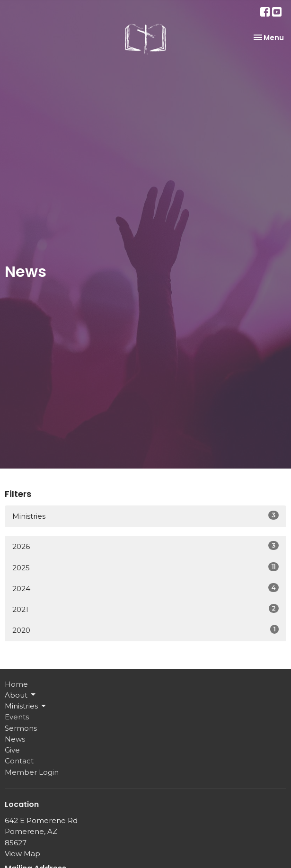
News (15, 739)
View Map (22, 854)
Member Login (32, 772)
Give (12, 750)
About (21, 695)
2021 (145, 609)
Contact (19, 761)
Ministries (145, 516)
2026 (145, 546)
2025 (145, 567)
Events (17, 717)
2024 (145, 588)
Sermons (21, 728)
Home (16, 684)
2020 (145, 630)
